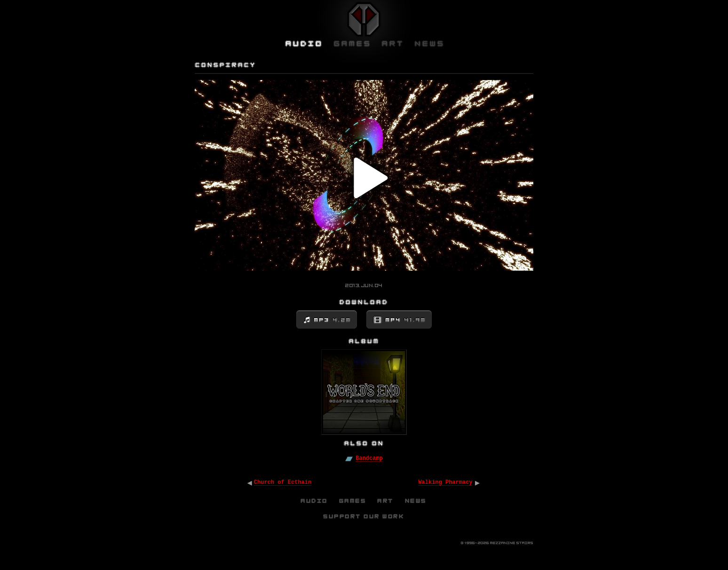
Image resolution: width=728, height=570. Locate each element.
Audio (315, 501)
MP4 (406, 320)
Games (353, 501)
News (416, 501)
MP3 (333, 320)
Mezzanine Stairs (512, 543)
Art (386, 501)
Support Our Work (364, 516)
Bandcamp (369, 458)
